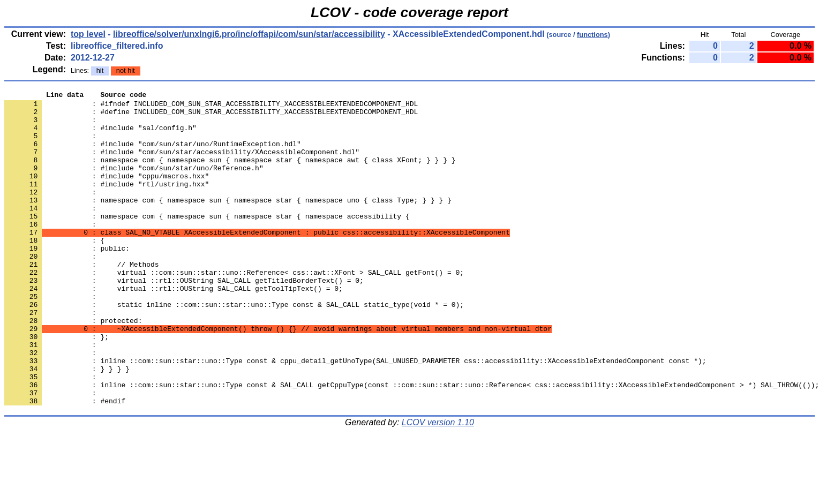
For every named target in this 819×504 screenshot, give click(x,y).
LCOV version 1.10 (438, 485)
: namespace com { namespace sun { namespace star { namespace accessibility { (207, 242)
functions (592, 35)
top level (88, 34)
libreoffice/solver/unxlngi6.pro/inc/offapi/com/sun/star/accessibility (249, 34)
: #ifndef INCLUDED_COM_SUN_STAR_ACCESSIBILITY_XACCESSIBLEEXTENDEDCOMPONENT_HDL (211, 107)
